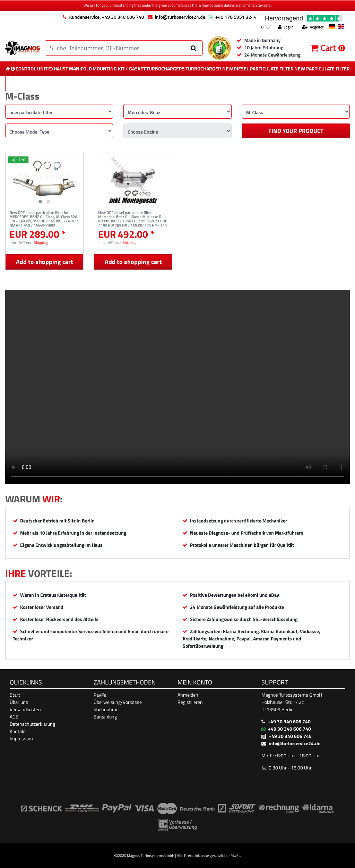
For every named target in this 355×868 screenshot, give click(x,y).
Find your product (296, 131)
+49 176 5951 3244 (236, 17)
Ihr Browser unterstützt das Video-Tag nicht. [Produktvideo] (177, 387)
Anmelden (188, 695)
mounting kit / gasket (119, 69)
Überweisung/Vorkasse (118, 702)
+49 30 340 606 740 (289, 721)
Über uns (19, 702)
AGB (14, 717)
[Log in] (286, 27)
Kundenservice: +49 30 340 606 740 (106, 17)
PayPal (101, 695)
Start (15, 695)
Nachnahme (106, 709)
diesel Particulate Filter (264, 69)
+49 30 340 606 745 (290, 736)
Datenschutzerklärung (32, 724)
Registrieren (190, 702)
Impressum (21, 738)
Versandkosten (25, 709)
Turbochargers (166, 69)
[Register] (313, 27)
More (178, 83)
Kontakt (18, 731)
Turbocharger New (209, 69)
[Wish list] (266, 27)
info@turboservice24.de (180, 17)
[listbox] (44, 180)
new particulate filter (322, 69)
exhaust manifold (70, 69)
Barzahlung (105, 717)
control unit (32, 69)
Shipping (41, 242)
